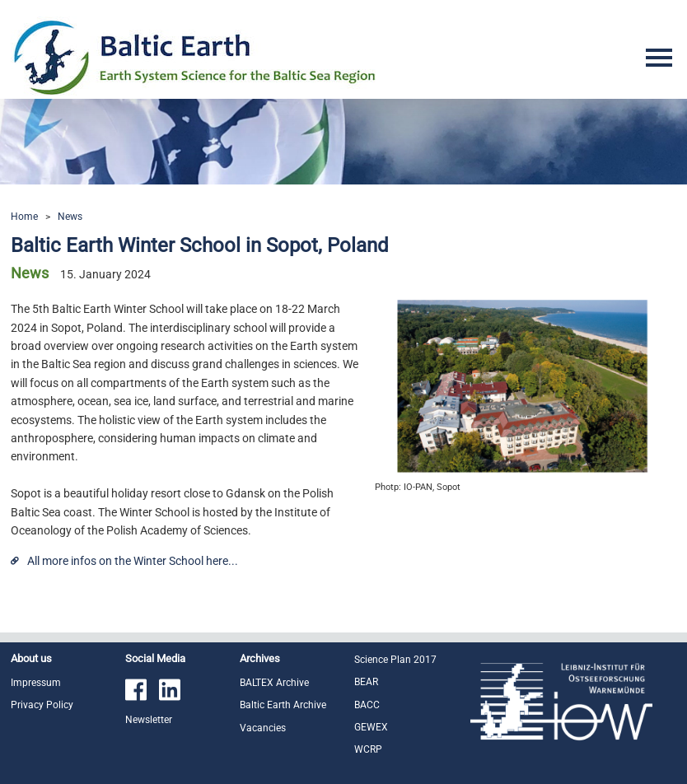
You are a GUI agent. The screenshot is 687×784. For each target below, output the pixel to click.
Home (24, 217)
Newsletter (149, 720)
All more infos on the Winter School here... (133, 561)
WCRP (368, 749)
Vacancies (263, 728)
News (70, 217)
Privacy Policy (42, 705)
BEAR (366, 682)
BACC (367, 705)
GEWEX (371, 727)
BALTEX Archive (274, 683)
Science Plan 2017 (395, 660)
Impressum (36, 683)
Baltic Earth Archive (283, 705)
